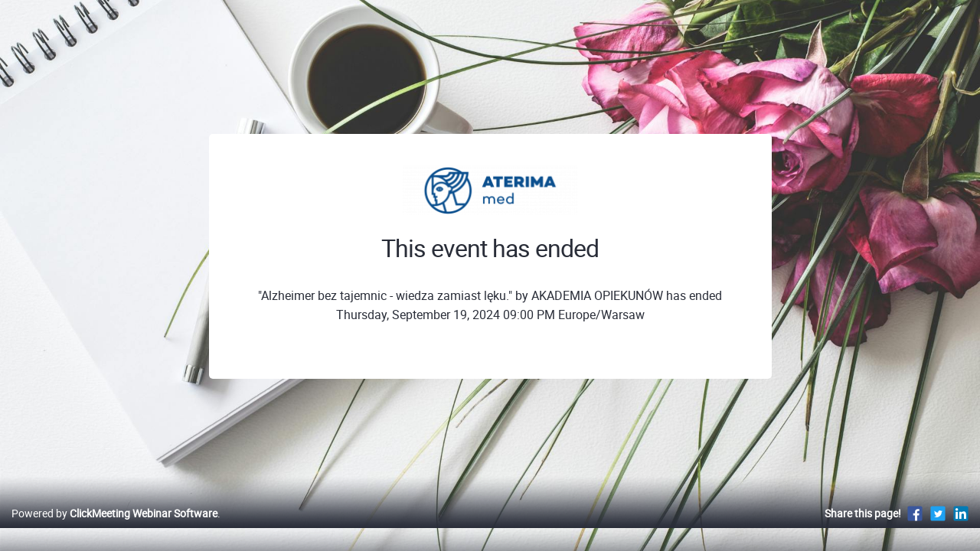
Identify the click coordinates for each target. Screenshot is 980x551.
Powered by (114, 529)
